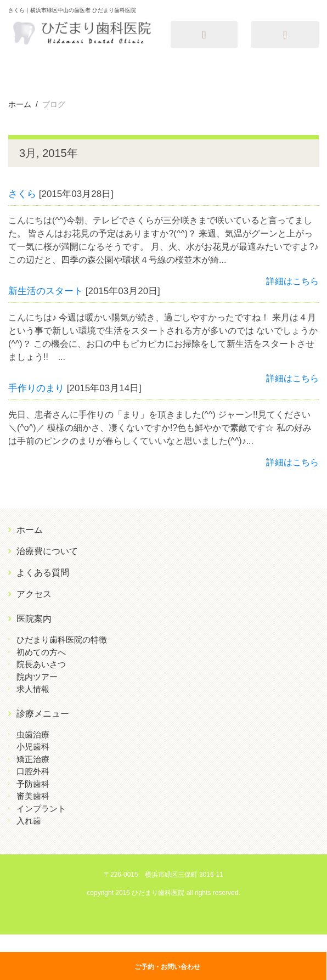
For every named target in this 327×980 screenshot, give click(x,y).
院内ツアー (37, 677)
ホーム (30, 530)
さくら (22, 194)
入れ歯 (29, 821)
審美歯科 (33, 796)
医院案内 (34, 619)
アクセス (34, 594)
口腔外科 (33, 771)
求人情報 (33, 689)
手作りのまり (36, 388)
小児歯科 (33, 747)
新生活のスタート (46, 291)
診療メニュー (43, 714)
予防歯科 (33, 784)
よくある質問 (43, 573)
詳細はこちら (292, 281)
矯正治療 (33, 759)
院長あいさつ (41, 664)
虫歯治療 (33, 734)
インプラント (41, 809)
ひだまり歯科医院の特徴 (62, 640)
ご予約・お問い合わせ (167, 967)
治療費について (47, 551)
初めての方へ (41, 652)
